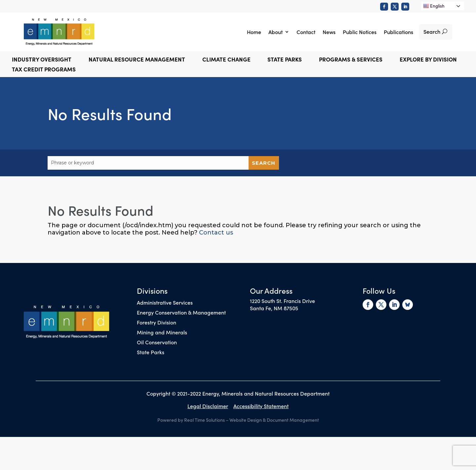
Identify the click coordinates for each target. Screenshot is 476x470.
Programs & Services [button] (351, 60)
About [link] (276, 32)
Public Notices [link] (360, 32)
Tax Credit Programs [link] (44, 70)
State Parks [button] (285, 60)
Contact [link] (306, 32)
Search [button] (432, 31)
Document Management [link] (293, 420)
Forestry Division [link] (157, 323)
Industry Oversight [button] (42, 60)
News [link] (329, 32)
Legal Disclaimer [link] (208, 406)
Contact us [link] (216, 233)
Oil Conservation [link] (157, 343)
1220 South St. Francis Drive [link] (282, 301)
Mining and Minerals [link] (162, 333)
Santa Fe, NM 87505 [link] (274, 308)
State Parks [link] (151, 353)
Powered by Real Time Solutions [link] (191, 420)
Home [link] (254, 32)
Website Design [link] (246, 420)
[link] (384, 7)
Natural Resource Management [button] (137, 60)
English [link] (434, 6)
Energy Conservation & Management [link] (181, 313)
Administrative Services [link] (165, 303)
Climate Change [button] (226, 60)
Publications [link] (398, 32)
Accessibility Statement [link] (261, 406)
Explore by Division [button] (428, 60)
